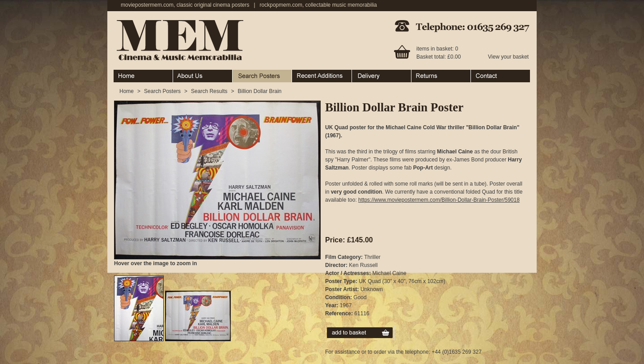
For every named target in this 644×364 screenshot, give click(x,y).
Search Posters (262, 76)
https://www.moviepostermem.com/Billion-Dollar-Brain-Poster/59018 (439, 200)
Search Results (209, 91)
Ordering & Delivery (382, 76)
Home (143, 76)
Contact (500, 76)
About (203, 76)
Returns (441, 76)
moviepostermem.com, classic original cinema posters (185, 5)
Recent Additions (322, 76)
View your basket (508, 57)
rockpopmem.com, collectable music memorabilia (318, 5)
